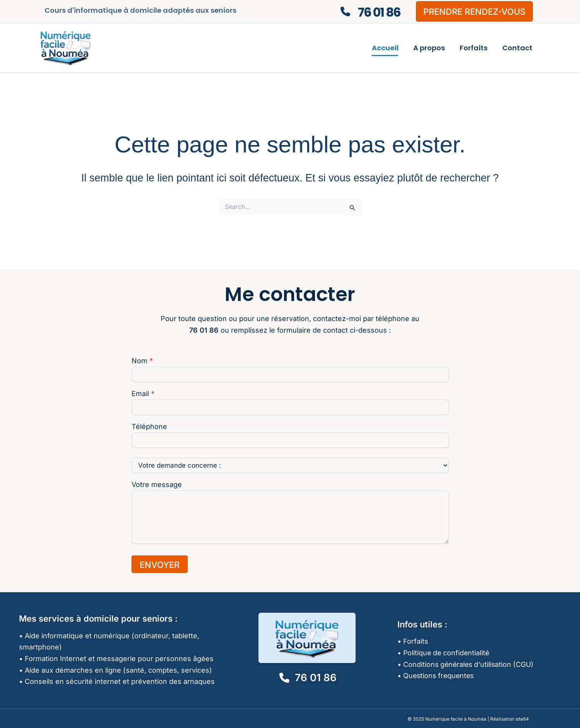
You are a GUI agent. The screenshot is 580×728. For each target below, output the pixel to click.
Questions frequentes (440, 676)
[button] (474, 11)
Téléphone (149, 427)
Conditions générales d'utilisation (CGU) (470, 664)
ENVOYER (160, 565)
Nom (142, 361)
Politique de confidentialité (447, 653)
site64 (522, 719)
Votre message (157, 485)
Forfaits (416, 641)
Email (143, 394)
